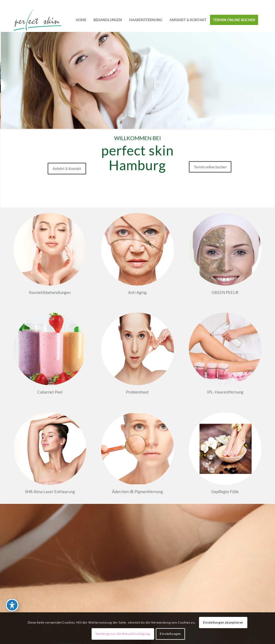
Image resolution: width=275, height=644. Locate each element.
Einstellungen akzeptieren (223, 622)
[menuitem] (81, 20)
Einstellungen (170, 634)
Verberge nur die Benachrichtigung (123, 634)
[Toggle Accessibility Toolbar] (12, 605)
